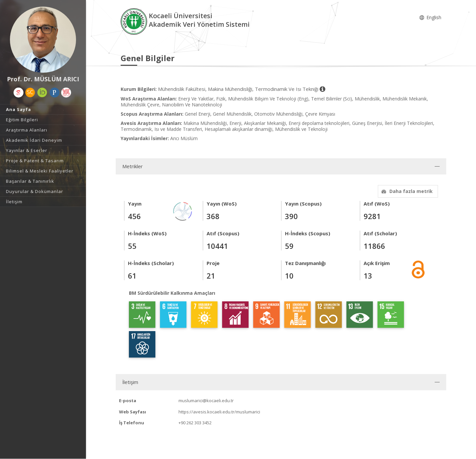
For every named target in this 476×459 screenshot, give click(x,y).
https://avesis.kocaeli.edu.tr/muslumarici (219, 412)
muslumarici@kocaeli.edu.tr (206, 401)
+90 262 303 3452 (195, 423)
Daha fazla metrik (406, 191)
